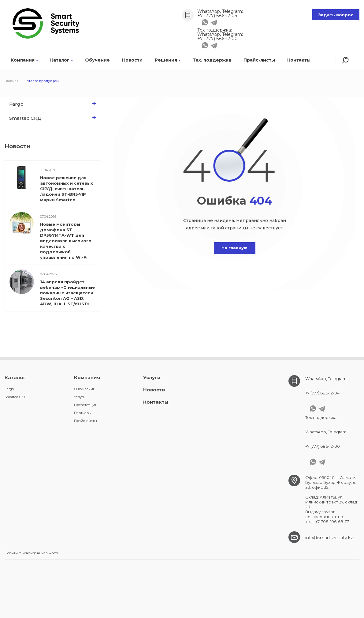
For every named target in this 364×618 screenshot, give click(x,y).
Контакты (299, 60)
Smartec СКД (54, 118)
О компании (85, 389)
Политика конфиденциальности (32, 553)
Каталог (61, 60)
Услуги (80, 397)
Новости (132, 60)
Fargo (54, 104)
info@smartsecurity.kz (329, 538)
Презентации (86, 405)
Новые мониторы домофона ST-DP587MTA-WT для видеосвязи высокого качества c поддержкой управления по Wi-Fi (66, 241)
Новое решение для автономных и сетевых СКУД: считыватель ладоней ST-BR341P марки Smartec (67, 189)
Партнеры (83, 413)
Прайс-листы (259, 60)
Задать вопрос (336, 15)
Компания (24, 60)
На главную (234, 248)
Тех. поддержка (212, 60)
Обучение (97, 60)
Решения (168, 60)
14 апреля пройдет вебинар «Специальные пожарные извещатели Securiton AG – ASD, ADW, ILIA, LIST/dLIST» (67, 293)
